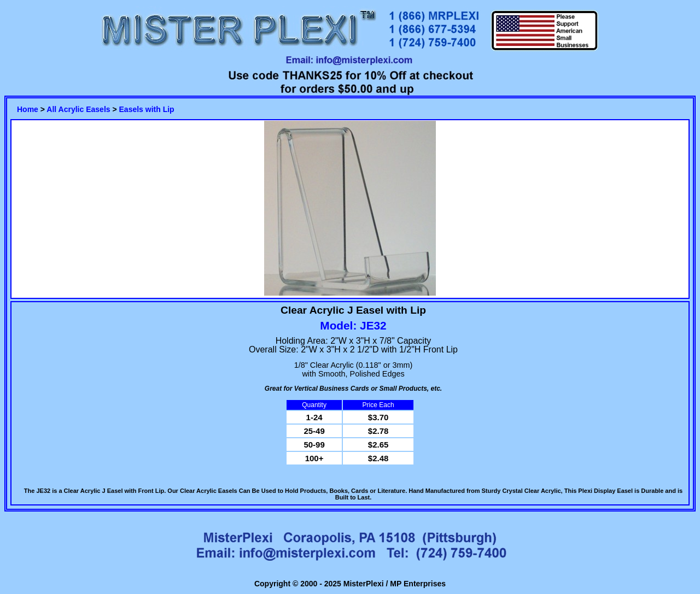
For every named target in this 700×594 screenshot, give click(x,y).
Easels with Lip (147, 109)
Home (28, 109)
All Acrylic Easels (78, 109)
